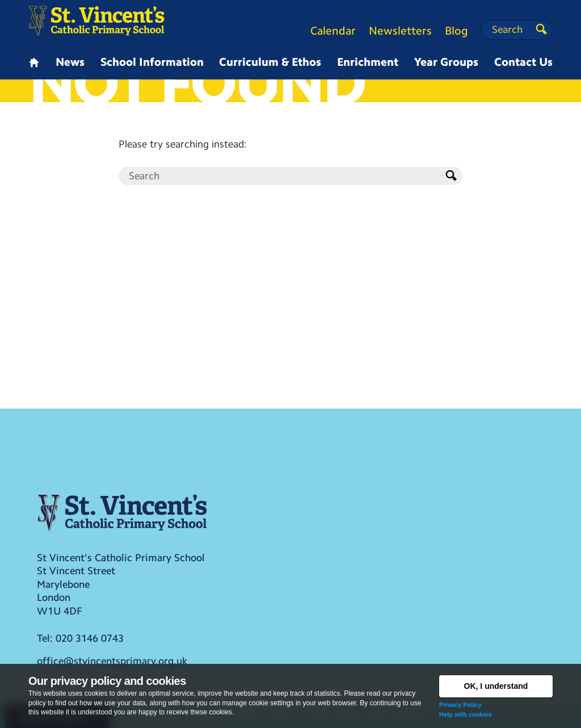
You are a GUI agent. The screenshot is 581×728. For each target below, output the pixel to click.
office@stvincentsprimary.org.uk (112, 661)
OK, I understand (496, 686)
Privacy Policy (460, 705)
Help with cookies (466, 714)
